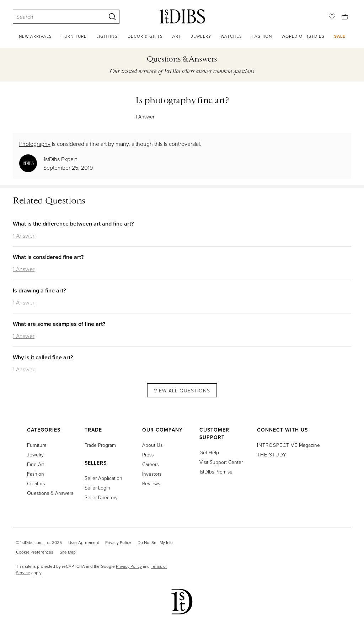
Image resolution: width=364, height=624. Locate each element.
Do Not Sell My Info (155, 542)
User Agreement (84, 542)
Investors (152, 474)
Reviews (151, 483)
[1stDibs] (182, 16)
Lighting (107, 36)
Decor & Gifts (145, 36)
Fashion (262, 36)
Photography (35, 144)
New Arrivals (35, 36)
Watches (231, 36)
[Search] (56, 17)
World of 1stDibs (303, 36)
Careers (150, 464)
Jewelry (201, 36)
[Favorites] (332, 17)
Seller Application (103, 478)
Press (148, 454)
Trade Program (100, 445)
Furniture (74, 36)
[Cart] (345, 16)
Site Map (68, 552)
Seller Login (97, 488)
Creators (36, 483)
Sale (340, 36)
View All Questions (182, 390)
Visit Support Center (221, 462)
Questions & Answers (50, 493)
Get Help (209, 452)
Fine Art (36, 464)
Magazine (288, 445)
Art (177, 36)
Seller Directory (101, 497)
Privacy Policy (118, 542)
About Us (152, 445)
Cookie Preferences (35, 552)
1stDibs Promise (216, 472)
